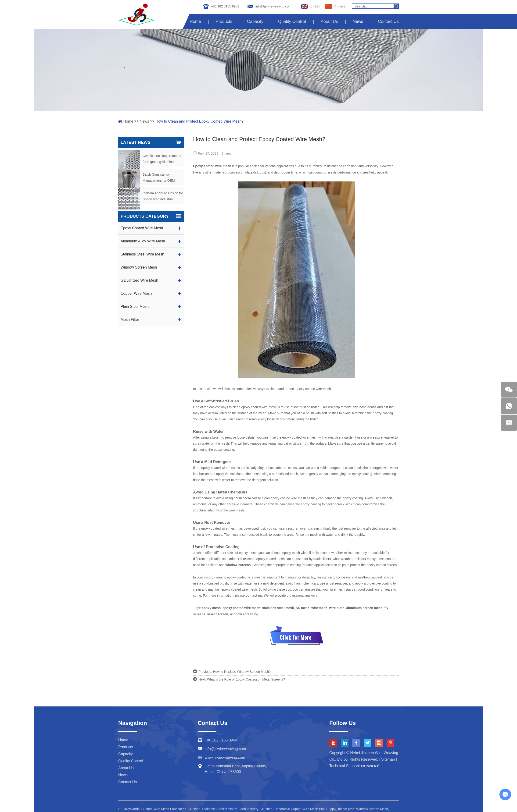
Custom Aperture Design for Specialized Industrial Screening (163, 197)
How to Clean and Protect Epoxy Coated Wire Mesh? (199, 121)
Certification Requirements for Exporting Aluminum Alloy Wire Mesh (162, 159)
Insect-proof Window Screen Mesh (363, 807)
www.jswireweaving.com (225, 755)
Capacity (255, 21)
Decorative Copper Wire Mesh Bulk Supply (305, 807)
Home (195, 21)
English (311, 7)
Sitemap (388, 757)
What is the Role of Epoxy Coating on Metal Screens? (246, 677)
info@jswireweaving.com (273, 6)
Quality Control (292, 21)
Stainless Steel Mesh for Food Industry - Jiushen (237, 807)
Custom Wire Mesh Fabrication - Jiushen (171, 807)
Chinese (335, 7)
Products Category (151, 216)
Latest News (151, 142)
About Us (329, 21)
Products (224, 21)
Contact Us (388, 21)
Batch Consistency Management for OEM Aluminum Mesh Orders (160, 178)
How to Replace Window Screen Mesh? (242, 670)
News (358, 21)
